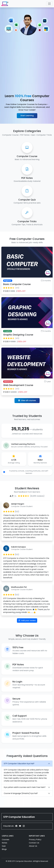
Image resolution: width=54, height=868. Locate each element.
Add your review (27, 620)
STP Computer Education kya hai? (19, 764)
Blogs (4, 849)
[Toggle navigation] (49, 4)
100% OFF (21, 291)
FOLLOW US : (9, 826)
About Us (33, 846)
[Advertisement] (27, 65)
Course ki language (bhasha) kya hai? (21, 793)
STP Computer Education (19, 817)
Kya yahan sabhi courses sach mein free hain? (25, 787)
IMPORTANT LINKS (37, 836)
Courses (6, 840)
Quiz (4, 846)
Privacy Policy (35, 840)
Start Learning (27, 116)
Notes (4, 843)
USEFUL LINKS (8, 836)
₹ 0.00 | (14, 291)
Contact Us (34, 843)
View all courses (27, 400)
